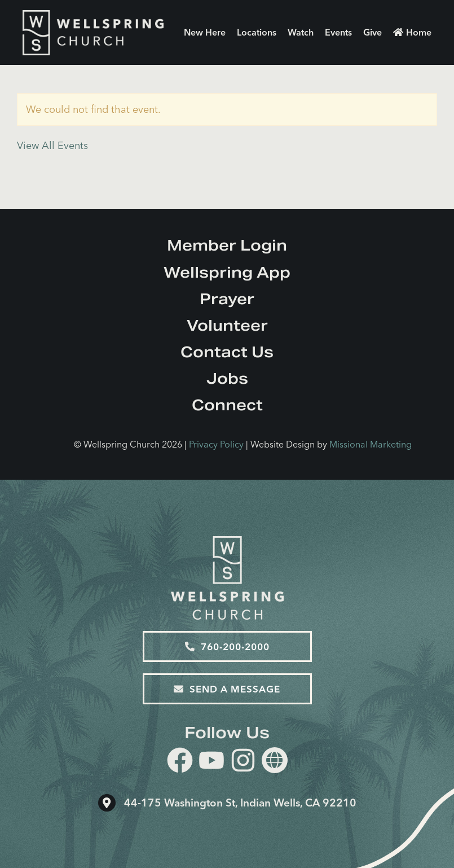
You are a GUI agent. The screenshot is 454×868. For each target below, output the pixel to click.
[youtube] (211, 762)
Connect (227, 405)
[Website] (275, 760)
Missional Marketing (371, 444)
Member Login (227, 245)
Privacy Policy (216, 444)
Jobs (227, 378)
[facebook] (180, 762)
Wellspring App (227, 272)
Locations (257, 32)
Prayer (227, 299)
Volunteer (227, 325)
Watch (301, 32)
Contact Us (227, 352)
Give (373, 32)
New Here (205, 32)
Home (412, 32)
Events (338, 32)
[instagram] (243, 762)
